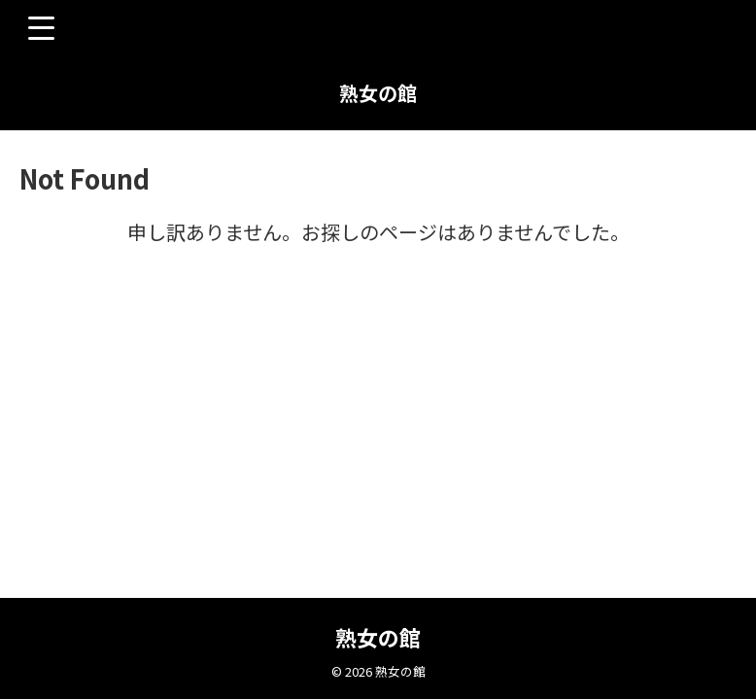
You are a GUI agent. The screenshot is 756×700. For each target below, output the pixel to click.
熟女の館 (378, 93)
